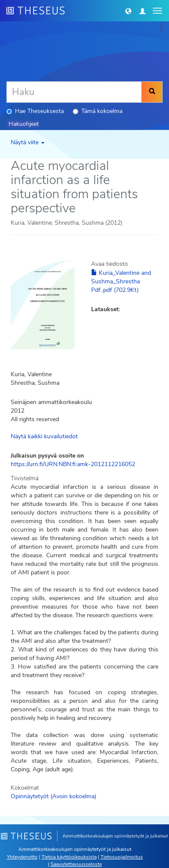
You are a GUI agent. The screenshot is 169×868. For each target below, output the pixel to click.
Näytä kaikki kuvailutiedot (44, 436)
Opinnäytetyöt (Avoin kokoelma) (53, 796)
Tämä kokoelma (98, 111)
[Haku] (74, 92)
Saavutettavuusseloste (76, 864)
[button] (128, 11)
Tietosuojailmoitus (122, 857)
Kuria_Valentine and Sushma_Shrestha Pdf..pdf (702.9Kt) (121, 281)
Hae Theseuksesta (35, 111)
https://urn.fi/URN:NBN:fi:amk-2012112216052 (73, 464)
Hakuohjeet (24, 124)
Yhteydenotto (22, 857)
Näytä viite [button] (28, 142)
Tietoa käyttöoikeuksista (69, 857)
